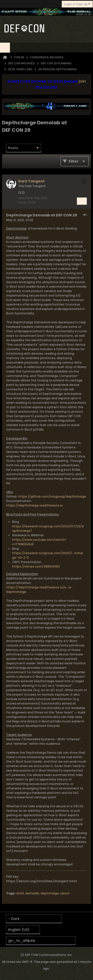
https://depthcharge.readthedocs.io (34, 505)
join (82, 81)
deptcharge (50, 893)
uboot (65, 893)
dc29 (20, 893)
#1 (85, 215)
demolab (32, 893)
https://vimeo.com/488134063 (36, 566)
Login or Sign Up (77, 4)
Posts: (23, 202)
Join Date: (26, 198)
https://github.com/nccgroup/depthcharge (52, 496)
